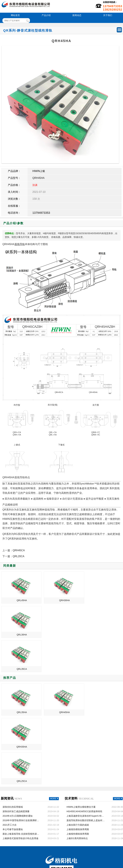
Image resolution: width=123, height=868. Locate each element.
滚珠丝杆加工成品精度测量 (16, 743)
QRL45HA (21, 600)
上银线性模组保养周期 (78, 761)
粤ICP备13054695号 (80, 853)
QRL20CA (18, 556)
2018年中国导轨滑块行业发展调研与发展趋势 (22, 752)
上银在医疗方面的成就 (78, 756)
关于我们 (108, 15)
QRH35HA (103, 678)
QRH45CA (19, 550)
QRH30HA (62, 600)
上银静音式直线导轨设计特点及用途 (20, 770)
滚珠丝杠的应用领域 (13, 738)
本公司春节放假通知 (13, 761)
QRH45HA (38, 178)
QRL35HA (21, 678)
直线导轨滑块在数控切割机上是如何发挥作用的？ (86, 752)
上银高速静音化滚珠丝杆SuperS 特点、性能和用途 (86, 747)
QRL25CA (21, 712)
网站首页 (15, 15)
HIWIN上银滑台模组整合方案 (81, 738)
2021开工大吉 (10, 756)
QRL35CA (21, 635)
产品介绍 (46, 15)
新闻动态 (77, 15)
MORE (54, 730)
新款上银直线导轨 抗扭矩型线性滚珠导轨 (22, 765)
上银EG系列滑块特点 (77, 770)
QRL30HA (103, 600)
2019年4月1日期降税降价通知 (18, 747)
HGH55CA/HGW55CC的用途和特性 (84, 743)
